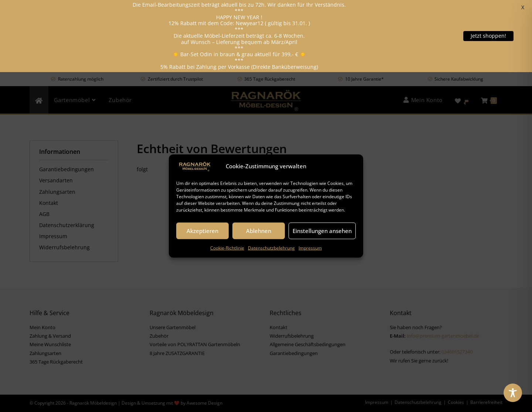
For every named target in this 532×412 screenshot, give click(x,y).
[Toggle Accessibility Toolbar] (513, 393)
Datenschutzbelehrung (271, 248)
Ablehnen (259, 231)
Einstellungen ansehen (322, 231)
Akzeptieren (202, 231)
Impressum (310, 248)
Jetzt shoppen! (488, 36)
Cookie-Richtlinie (227, 248)
